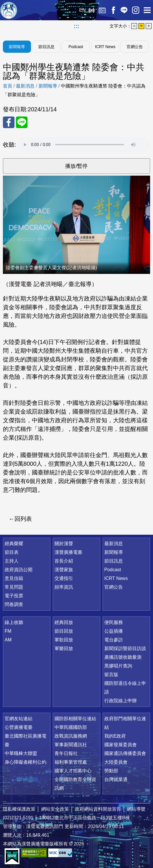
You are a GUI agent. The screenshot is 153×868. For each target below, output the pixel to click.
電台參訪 (114, 640)
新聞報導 (17, 47)
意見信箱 (14, 578)
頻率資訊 (64, 587)
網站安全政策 (55, 809)
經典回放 (102, 10)
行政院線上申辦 (121, 701)
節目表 (12, 552)
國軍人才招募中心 (73, 771)
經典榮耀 (14, 544)
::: (76, 26)
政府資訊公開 (19, 570)
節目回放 (64, 631)
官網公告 (135, 47)
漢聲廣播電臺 (9, 10)
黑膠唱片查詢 (118, 666)
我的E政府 (115, 736)
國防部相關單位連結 (75, 719)
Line (124, 10)
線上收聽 (91, 10)
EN (82, 10)
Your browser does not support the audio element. (84, 145)
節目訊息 (46, 47)
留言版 (111, 675)
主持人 (12, 561)
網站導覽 (136, 809)
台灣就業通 (116, 779)
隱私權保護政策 (19, 809)
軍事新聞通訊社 (71, 745)
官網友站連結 (19, 719)
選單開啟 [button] (147, 10)
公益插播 (114, 631)
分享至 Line (22, 122)
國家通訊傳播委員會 (125, 753)
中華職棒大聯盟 (21, 753)
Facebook (113, 10)
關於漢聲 (64, 544)
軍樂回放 (64, 648)
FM (8, 631)
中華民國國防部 (71, 727)
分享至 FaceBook (9, 122)
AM (8, 640)
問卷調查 (14, 604)
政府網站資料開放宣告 (98, 809)
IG (136, 10)
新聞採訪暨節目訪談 (125, 648)
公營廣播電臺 (19, 727)
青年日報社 (66, 753)
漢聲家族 (64, 570)
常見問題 (14, 587)
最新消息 (25, 86)
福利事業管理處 (71, 762)
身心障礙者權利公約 (25, 762)
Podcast (76, 47)
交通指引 (64, 578)
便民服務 (114, 622)
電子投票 (14, 596)
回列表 (23, 519)
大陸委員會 (116, 762)
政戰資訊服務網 (71, 736)
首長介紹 (64, 561)
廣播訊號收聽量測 (123, 657)
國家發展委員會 (121, 745)
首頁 (8, 86)
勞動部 (111, 771)
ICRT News (105, 47)
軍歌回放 (64, 640)
